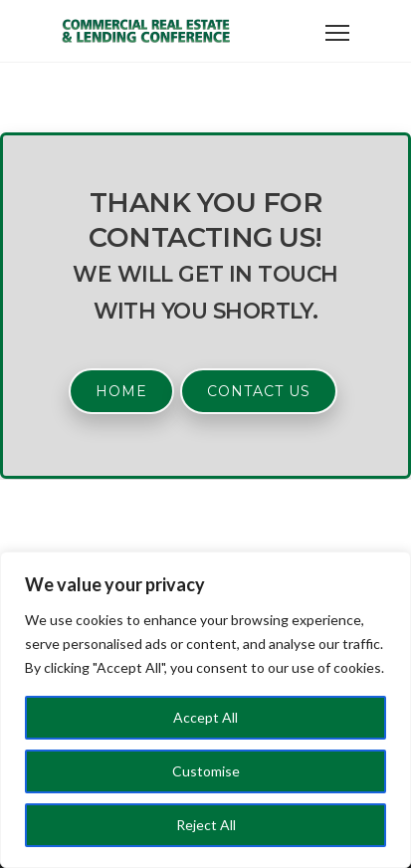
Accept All (205, 717)
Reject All (206, 825)
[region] (205, 710)
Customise (206, 771)
